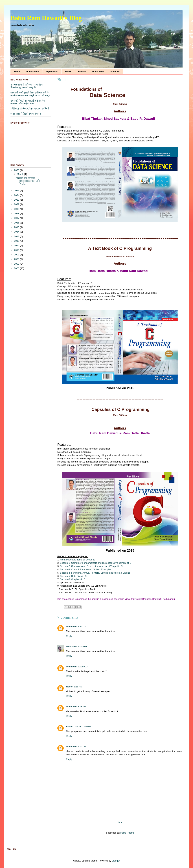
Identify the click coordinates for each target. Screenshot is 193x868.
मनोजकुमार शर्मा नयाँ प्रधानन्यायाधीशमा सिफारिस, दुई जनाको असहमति (27, 86)
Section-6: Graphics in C (73, 579)
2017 (17, 218)
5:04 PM (82, 647)
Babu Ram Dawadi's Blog (46, 18)
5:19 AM (82, 747)
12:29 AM (83, 667)
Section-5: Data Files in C (73, 576)
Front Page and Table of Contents (77, 560)
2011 (17, 245)
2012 (17, 241)
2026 (17, 170)
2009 (17, 255)
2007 (17, 264)
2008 (17, 259)
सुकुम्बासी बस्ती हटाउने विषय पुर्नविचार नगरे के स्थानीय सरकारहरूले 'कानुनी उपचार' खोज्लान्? (30, 94)
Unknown (71, 627)
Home (17, 72)
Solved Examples (102, 569)
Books (68, 72)
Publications (33, 72)
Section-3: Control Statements (75, 569)
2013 (17, 236)
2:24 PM (82, 627)
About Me (115, 72)
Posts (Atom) (127, 833)
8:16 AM (78, 687)
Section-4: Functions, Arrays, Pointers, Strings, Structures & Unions (95, 573)
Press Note (98, 72)
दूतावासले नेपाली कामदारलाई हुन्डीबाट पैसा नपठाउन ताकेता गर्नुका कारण (28, 102)
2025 (17, 191)
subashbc (72, 647)
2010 (17, 250)
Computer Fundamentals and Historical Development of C (101, 563)
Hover (69, 687)
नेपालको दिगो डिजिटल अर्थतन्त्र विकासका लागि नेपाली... (28, 181)
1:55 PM (86, 726)
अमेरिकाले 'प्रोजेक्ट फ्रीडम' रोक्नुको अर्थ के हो (30, 109)
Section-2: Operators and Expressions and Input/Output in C (91, 566)
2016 (17, 223)
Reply (69, 636)
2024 (17, 195)
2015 (17, 227)
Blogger (116, 861)
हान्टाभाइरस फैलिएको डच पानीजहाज (26, 114)
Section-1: (65, 563)
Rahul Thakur (74, 726)
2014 (17, 232)
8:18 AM (82, 706)
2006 (17, 268)
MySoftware (52, 72)
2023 (17, 200)
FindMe (82, 72)
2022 (17, 204)
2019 (17, 209)
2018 (17, 213)
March (21, 174)
